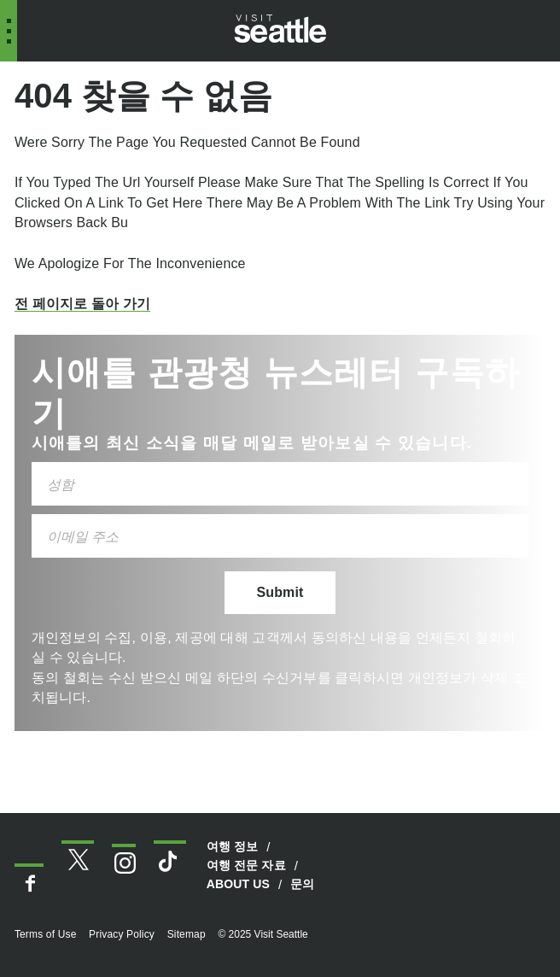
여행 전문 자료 (246, 865)
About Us (238, 884)
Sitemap (187, 934)
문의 (302, 884)
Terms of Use (46, 934)
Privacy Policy (122, 934)
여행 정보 (233, 846)
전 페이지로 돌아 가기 (82, 304)
